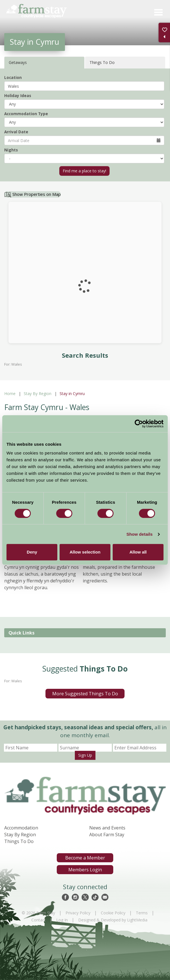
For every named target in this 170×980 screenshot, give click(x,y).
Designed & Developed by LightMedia (113, 920)
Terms (142, 913)
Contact (39, 920)
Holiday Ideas (18, 96)
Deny (32, 552)
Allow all (138, 552)
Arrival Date (16, 132)
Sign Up (85, 755)
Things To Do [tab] (102, 62)
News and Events (107, 828)
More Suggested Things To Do (85, 694)
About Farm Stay (107, 835)
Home (10, 393)
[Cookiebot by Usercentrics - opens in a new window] (139, 424)
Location (13, 77)
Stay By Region (38, 393)
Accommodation (21, 828)
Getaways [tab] (18, 62)
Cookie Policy (113, 913)
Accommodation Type (26, 114)
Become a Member (85, 858)
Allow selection (85, 552)
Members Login (85, 870)
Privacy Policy (78, 913)
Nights (11, 150)
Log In (62, 920)
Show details (140, 534)
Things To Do (19, 841)
